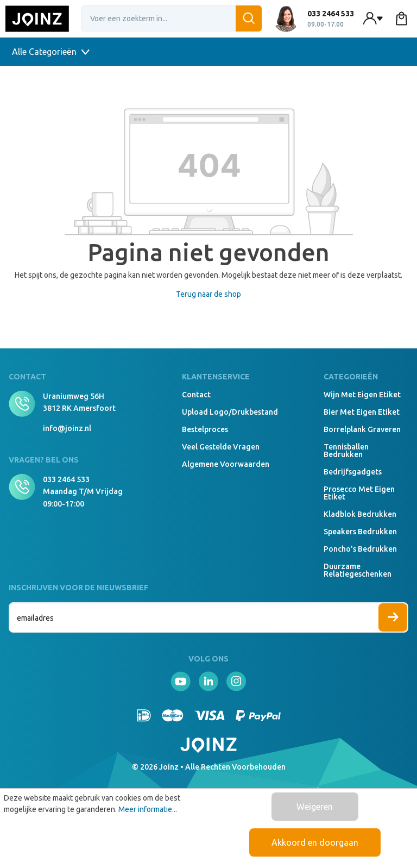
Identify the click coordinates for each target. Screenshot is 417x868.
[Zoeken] (249, 18)
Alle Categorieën (51, 52)
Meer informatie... (148, 809)
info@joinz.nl (67, 428)
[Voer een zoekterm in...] (172, 18)
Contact (196, 395)
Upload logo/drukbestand (230, 412)
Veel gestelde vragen (221, 447)
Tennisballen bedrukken (346, 451)
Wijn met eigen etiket (362, 395)
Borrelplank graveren (362, 429)
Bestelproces (205, 429)
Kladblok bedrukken (360, 514)
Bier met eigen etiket (362, 412)
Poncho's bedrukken (360, 549)
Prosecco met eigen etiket (359, 493)
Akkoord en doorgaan (315, 842)
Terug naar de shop (208, 294)
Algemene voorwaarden (226, 464)
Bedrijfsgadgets (353, 472)
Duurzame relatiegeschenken (358, 570)
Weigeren (315, 807)
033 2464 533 (66, 479)
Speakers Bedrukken (360, 532)
